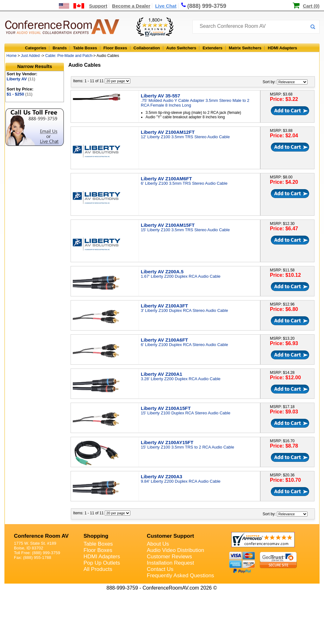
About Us (158, 544)
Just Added (30, 56)
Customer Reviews (169, 557)
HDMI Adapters (282, 48)
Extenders (212, 48)
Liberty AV (21, 79)
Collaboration (147, 48)
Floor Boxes (115, 48)
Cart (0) (311, 6)
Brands (60, 48)
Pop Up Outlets (102, 563)
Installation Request (170, 563)
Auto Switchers (181, 48)
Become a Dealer (131, 6)
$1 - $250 (20, 94)
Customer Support (170, 536)
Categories (36, 48)
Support (98, 6)
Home (11, 56)
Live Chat (166, 6)
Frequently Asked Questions (181, 576)
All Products (98, 569)
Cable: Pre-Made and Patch (69, 56)
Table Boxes (85, 48)
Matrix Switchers (245, 48)
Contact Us (160, 569)
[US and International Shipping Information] (72, 6)
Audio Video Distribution (175, 550)
